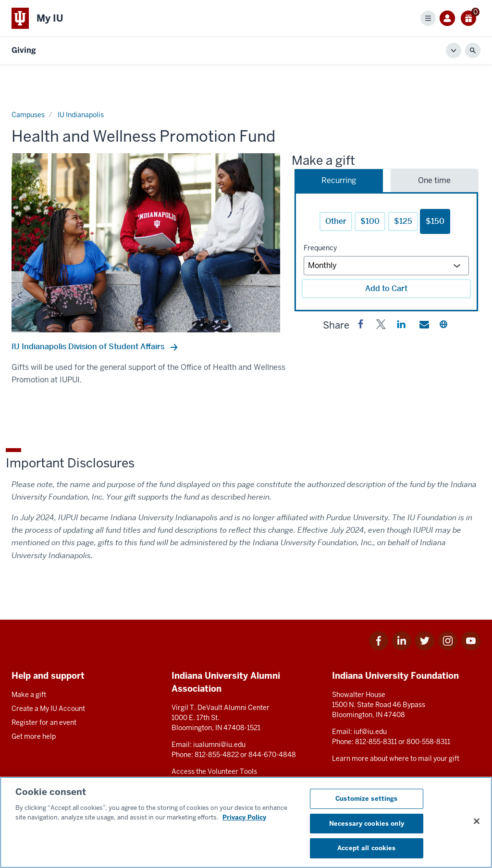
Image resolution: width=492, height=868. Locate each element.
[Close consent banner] (477, 821)
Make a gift (29, 695)
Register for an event (44, 722)
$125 (403, 221)
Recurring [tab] (339, 180)
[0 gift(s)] (469, 18)
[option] (146, 243)
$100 (370, 221)
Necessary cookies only (367, 824)
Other (336, 221)
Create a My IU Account (48, 709)
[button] (361, 326)
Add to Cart (386, 288)
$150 (435, 221)
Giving (24, 50)
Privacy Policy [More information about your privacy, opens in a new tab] (244, 817)
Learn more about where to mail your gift (396, 758)
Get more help (34, 736)
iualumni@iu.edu (219, 745)
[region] (246, 822)
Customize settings (366, 799)
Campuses (28, 115)
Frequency (320, 248)
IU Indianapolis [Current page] (81, 115)
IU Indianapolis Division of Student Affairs (89, 347)
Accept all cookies (366, 848)
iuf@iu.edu (370, 732)
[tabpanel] (386, 252)
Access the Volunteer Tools (214, 771)
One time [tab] (434, 180)
